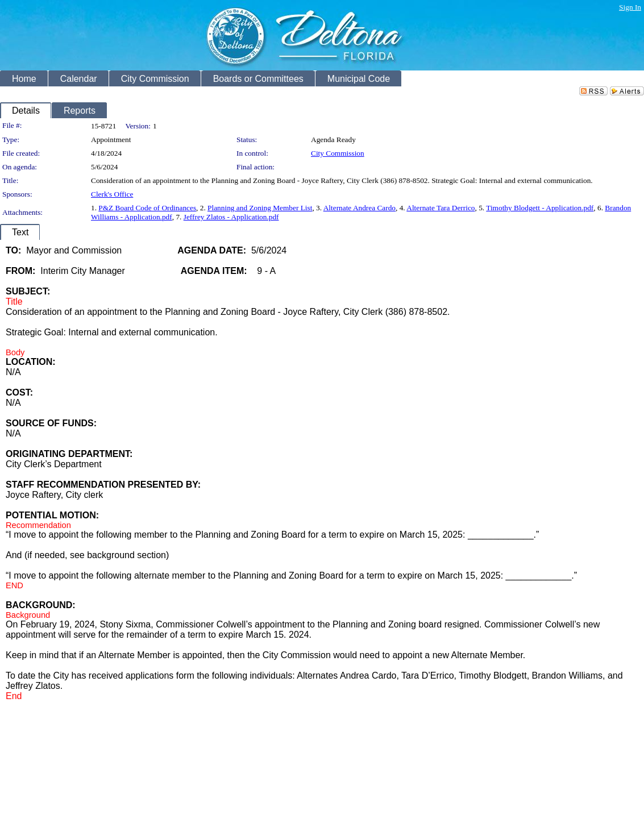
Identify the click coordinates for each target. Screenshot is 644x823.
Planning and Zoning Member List (260, 208)
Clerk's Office (112, 194)
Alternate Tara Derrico (441, 208)
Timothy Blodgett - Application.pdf (540, 208)
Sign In (630, 7)
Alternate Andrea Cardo (360, 208)
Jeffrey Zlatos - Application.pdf (231, 217)
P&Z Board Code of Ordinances (147, 208)
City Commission (338, 153)
